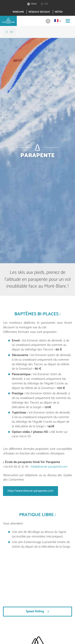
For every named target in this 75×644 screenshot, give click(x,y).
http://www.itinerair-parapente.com (30, 491)
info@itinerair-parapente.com (49, 467)
